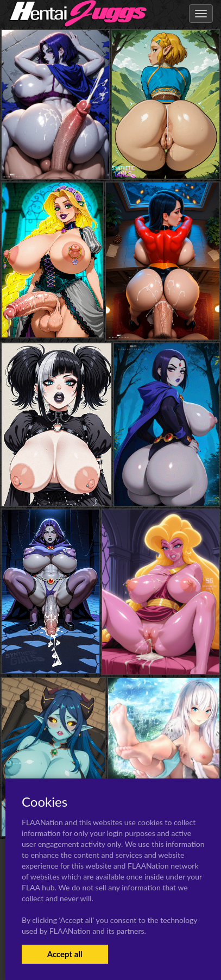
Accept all (65, 954)
